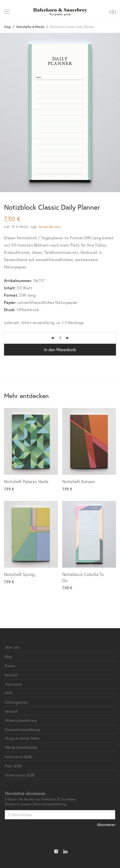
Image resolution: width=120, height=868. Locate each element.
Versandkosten (50, 227)
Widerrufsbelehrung (21, 720)
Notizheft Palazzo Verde (26, 481)
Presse (10, 666)
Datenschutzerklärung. (50, 804)
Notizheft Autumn (79, 481)
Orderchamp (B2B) (20, 775)
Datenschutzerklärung (22, 730)
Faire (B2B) (13, 766)
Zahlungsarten (16, 702)
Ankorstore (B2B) (19, 757)
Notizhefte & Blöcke (30, 27)
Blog (8, 657)
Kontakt (11, 675)
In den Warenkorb (60, 349)
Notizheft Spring (19, 574)
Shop (8, 27)
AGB (8, 693)
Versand (11, 711)
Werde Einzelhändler (21, 747)
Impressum (14, 684)
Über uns (12, 647)
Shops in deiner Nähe (22, 738)
